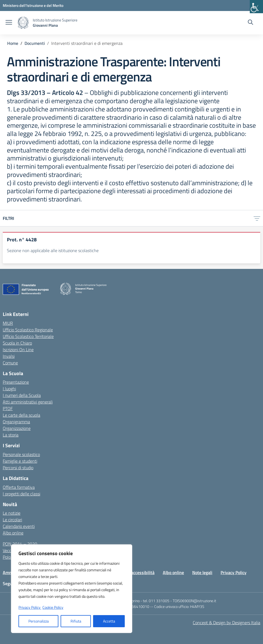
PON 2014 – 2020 (20, 544)
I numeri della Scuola (22, 395)
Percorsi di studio (18, 468)
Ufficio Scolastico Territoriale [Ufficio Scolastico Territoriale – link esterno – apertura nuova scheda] (28, 336)
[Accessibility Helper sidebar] (256, 7)
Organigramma (16, 422)
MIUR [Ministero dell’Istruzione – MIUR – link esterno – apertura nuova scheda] (8, 323)
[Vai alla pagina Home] (13, 43)
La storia (11, 435)
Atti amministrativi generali (28, 402)
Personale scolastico (21, 454)
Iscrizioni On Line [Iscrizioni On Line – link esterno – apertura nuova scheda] (18, 350)
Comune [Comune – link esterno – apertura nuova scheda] (10, 363)
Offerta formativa (19, 487)
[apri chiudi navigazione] (9, 23)
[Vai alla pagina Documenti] (35, 43)
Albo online (13, 533)
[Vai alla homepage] (23, 23)
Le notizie (12, 513)
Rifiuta (76, 621)
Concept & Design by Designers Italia (227, 623)
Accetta (109, 621)
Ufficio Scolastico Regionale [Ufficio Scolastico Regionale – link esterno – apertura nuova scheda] (28, 330)
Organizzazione (17, 428)
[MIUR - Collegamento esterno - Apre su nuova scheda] (33, 5)
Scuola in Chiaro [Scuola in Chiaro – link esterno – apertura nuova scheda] (17, 343)
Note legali (202, 572)
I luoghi (9, 389)
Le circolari (12, 520)
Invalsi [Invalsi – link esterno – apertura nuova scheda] (9, 356)
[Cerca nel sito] (250, 23)
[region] (72, 589)
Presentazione (16, 382)
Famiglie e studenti (20, 461)
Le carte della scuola (21, 415)
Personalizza (39, 621)
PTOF (8, 408)
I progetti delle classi (21, 494)
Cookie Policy (53, 607)
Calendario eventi (19, 526)
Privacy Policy (234, 572)
